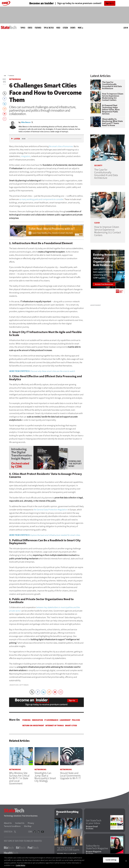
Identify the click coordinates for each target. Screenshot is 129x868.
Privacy (31, 823)
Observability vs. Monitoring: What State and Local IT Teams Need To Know (112, 122)
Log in (126, 28)
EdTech (21, 848)
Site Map (28, 826)
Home (5, 76)
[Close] (126, 861)
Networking (12, 76)
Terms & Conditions (12, 826)
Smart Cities (71, 726)
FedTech (33, 848)
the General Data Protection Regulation (51, 510)
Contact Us (20, 823)
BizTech (9, 848)
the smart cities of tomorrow (61, 146)
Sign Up (109, 3)
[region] (64, 861)
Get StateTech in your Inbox (94, 822)
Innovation (37, 720)
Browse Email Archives (92, 828)
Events (73, 28)
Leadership (65, 720)
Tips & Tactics (49, 28)
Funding (26, 720)
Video (58, 28)
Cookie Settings (111, 860)
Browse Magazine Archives (94, 853)
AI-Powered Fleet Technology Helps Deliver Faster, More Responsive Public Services (111, 110)
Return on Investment (33, 726)
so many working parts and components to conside (41, 199)
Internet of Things (54, 726)
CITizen (65, 28)
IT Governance (51, 720)
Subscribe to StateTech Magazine (97, 847)
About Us (8, 823)
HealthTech (11, 853)
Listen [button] (17, 139)
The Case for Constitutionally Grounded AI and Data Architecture (112, 85)
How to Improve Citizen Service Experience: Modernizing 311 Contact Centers (113, 97)
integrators (26, 156)
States (30, 28)
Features (38, 28)
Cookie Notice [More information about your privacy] (20, 865)
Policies (76, 720)
